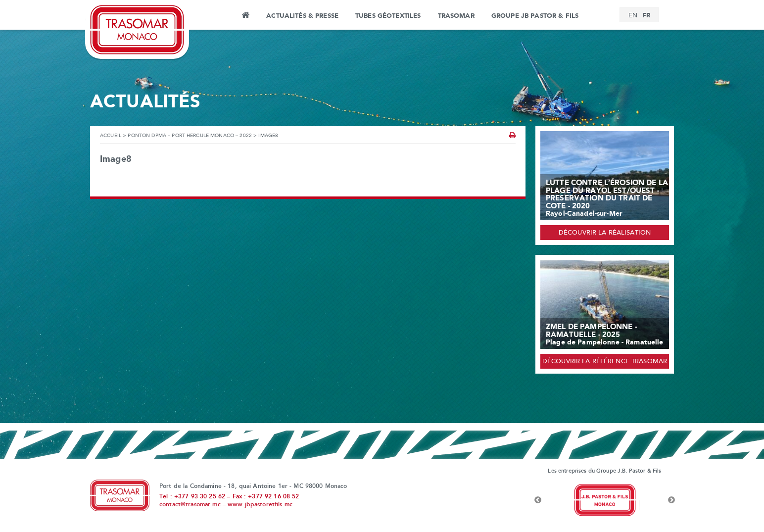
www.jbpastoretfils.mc (260, 505)
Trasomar (456, 16)
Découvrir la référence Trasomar (605, 362)
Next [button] (671, 500)
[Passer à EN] (633, 16)
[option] (605, 500)
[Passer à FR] (646, 16)
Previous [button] (538, 500)
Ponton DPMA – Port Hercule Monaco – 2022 (190, 136)
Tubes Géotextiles (388, 16)
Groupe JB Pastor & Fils (535, 16)
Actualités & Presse (302, 16)
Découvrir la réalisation (605, 233)
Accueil (245, 16)
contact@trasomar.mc (190, 505)
